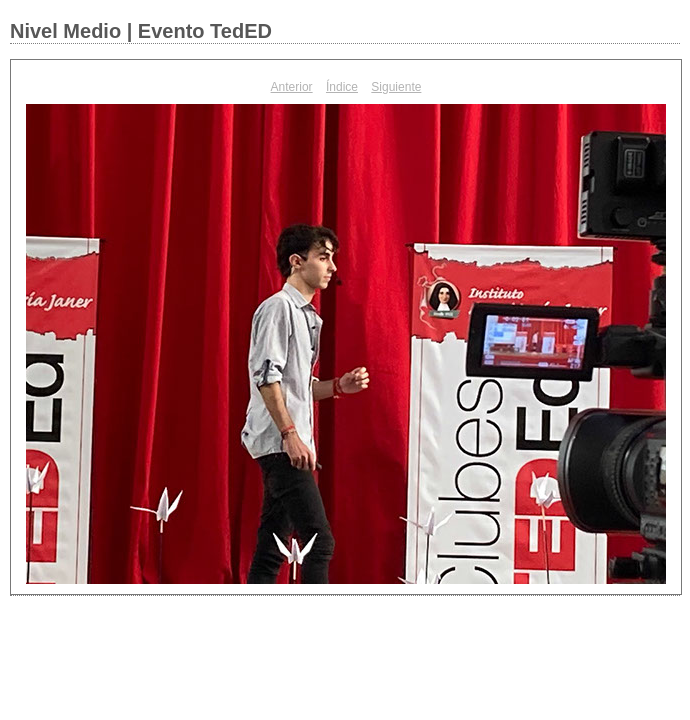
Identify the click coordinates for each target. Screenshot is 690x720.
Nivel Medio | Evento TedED (141, 31)
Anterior (292, 87)
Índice (342, 87)
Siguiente (396, 87)
